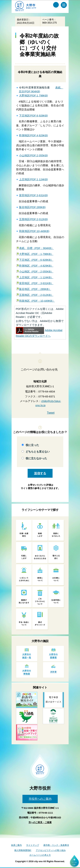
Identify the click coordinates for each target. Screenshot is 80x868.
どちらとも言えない (38, 452)
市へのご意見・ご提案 (40, 822)
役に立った (32, 445)
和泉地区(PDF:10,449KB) (34, 231)
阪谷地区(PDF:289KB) (32, 207)
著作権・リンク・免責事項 (56, 845)
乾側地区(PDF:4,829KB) (33, 135)
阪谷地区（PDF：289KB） (35, 289)
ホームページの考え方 (40, 855)
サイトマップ (33, 845)
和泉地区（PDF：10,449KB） (37, 301)
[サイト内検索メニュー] (56, 5)
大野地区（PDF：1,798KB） (36, 254)
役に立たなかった (36, 458)
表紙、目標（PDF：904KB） (36, 248)
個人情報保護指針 (23, 850)
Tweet (51, 413)
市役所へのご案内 (40, 799)
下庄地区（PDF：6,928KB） (36, 260)
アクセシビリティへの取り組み (51, 850)
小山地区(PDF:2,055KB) (33, 155)
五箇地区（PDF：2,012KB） (36, 295)
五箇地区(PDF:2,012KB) (33, 219)
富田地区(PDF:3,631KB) (33, 195)
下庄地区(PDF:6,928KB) (33, 115)
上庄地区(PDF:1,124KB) (33, 179)
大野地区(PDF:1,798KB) (33, 95)
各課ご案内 (16, 845)
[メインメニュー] (64, 5)
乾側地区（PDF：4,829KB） (36, 266)
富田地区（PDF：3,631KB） (36, 283)
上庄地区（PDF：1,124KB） (36, 277)
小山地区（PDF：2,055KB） (36, 271)
